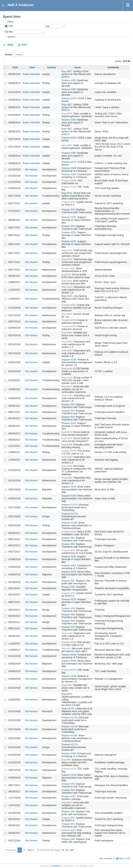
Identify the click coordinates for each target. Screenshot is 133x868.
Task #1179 (68, 709)
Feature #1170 (69, 505)
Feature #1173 (69, 514)
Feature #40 (68, 581)
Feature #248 (69, 451)
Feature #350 (69, 80)
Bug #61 (66, 275)
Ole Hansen (31, 169)
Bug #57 (66, 648)
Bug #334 (67, 333)
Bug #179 (67, 432)
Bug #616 (67, 378)
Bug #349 (67, 369)
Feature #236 (69, 830)
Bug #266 (67, 314)
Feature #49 (68, 587)
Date (10, 26)
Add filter (9, 32)
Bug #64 (66, 760)
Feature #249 (69, 168)
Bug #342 (67, 193)
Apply (10, 45)
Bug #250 (67, 466)
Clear (24, 45)
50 (67, 850)
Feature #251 (69, 305)
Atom (121, 858)
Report (19, 55)
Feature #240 (69, 532)
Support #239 (69, 487)
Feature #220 (69, 217)
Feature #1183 (69, 523)
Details (9, 55)
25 (63, 850)
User (32, 67)
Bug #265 (67, 114)
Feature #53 (68, 210)
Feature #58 (68, 268)
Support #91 (68, 202)
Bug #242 (67, 281)
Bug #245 (67, 296)
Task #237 (67, 287)
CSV (128, 858)
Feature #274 (69, 98)
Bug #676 (67, 694)
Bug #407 (67, 71)
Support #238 (69, 360)
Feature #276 (69, 320)
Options (11, 37)
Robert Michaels (31, 74)
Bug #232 (67, 250)
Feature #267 (69, 796)
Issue (78, 67)
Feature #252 (69, 181)
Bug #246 (67, 445)
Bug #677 (67, 386)
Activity (52, 67)
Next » (31, 850)
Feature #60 (68, 550)
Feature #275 (69, 187)
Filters (10, 22)
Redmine (56, 866)
